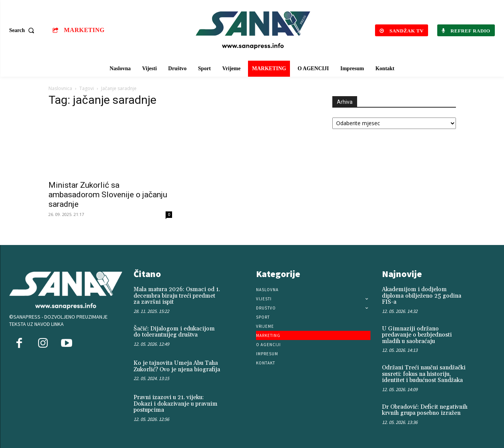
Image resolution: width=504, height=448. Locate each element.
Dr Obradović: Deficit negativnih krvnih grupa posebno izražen (425, 410)
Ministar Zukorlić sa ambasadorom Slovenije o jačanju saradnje (108, 195)
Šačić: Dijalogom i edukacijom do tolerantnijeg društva (174, 332)
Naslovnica (60, 88)
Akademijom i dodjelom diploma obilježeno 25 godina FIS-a (422, 296)
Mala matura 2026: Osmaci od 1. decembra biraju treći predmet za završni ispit (177, 296)
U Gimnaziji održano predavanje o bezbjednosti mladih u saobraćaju (417, 335)
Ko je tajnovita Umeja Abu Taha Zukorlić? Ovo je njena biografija (177, 366)
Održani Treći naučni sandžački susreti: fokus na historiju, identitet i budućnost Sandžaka (424, 374)
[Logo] (253, 30)
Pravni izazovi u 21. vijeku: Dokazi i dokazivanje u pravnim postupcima (176, 404)
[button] (23, 31)
